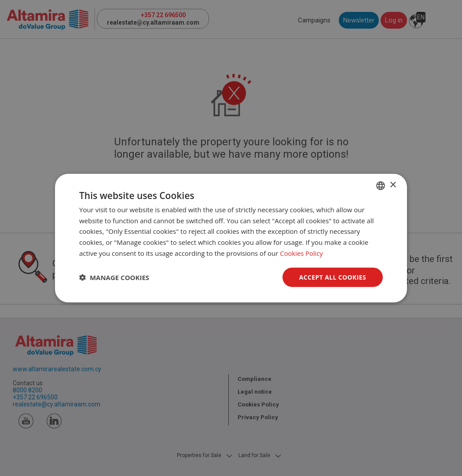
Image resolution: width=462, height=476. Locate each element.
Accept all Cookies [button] (332, 277)
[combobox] (381, 185)
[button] (114, 277)
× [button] (393, 185)
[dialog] (231, 238)
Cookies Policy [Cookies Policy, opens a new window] (302, 253)
